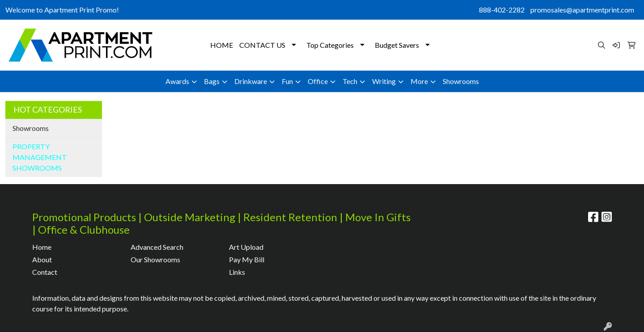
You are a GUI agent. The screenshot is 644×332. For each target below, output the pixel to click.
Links (237, 272)
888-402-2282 (502, 10)
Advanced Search (157, 247)
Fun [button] (287, 81)
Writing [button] (384, 81)
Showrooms (461, 81)
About (42, 259)
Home (42, 247)
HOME (222, 45)
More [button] (419, 81)
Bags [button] (212, 81)
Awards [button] (177, 81)
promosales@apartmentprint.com (582, 10)
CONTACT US (262, 45)
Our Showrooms (155, 259)
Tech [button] (350, 81)
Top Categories (330, 45)
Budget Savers (397, 45)
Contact (45, 272)
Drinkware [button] (251, 81)
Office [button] (318, 81)
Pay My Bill (247, 259)
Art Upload (246, 247)
